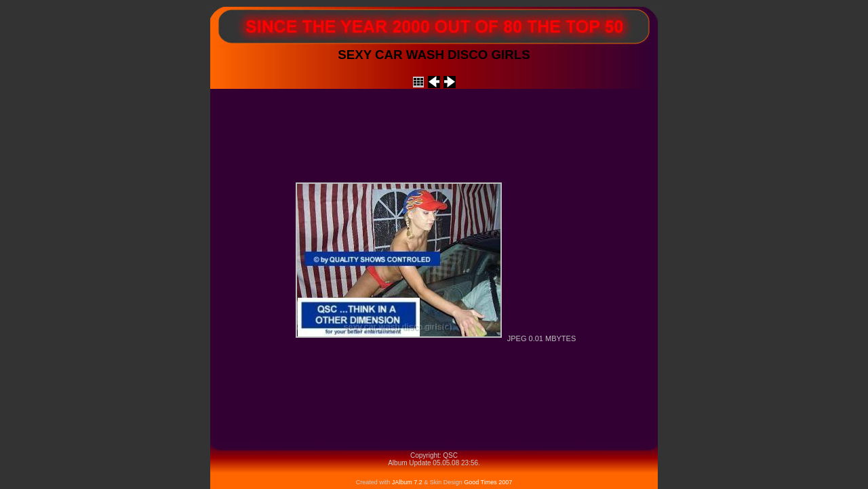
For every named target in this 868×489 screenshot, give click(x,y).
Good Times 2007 (488, 482)
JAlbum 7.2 (408, 482)
